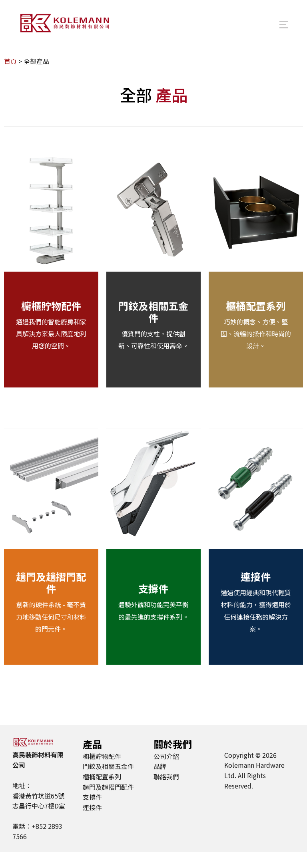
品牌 (160, 783)
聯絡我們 (166, 793)
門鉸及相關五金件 (153, 328)
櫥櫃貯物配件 (51, 322)
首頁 (10, 77)
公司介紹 (166, 773)
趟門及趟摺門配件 (51, 599)
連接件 (256, 593)
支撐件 (153, 605)
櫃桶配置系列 (256, 322)
